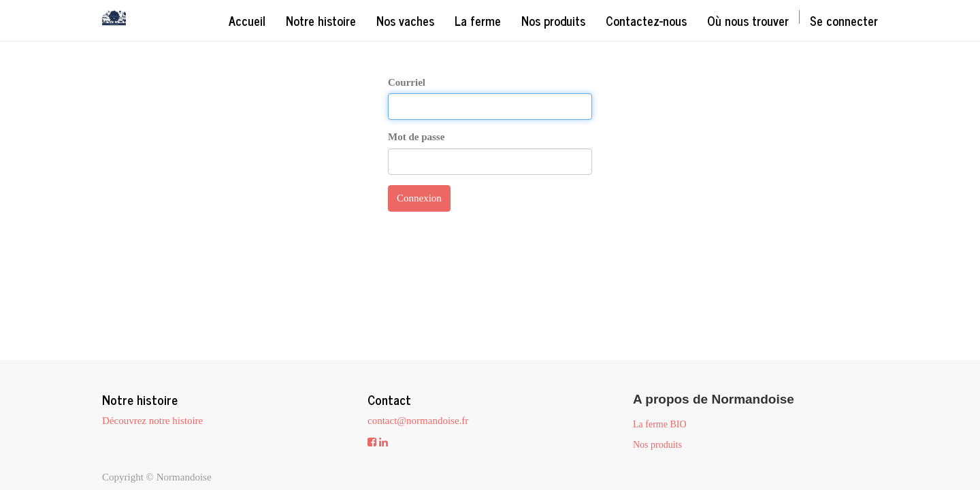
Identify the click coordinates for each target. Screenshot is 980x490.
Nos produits (657, 445)
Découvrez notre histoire (152, 421)
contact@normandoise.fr (418, 421)
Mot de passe (416, 137)
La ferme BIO (660, 424)
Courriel (407, 82)
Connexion (419, 198)
